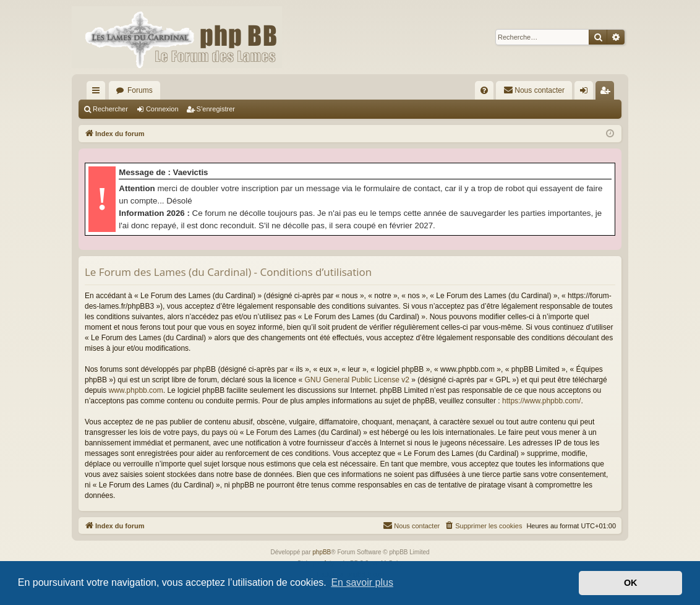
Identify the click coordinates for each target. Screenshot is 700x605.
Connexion (162, 109)
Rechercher (110, 109)
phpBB (322, 552)
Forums (140, 90)
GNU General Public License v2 (357, 380)
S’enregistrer (216, 109)
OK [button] (631, 583)
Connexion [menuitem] (587, 93)
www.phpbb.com (136, 390)
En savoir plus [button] (362, 582)
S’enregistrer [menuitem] (608, 93)
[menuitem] (484, 90)
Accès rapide (98, 93)
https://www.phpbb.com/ (541, 401)
